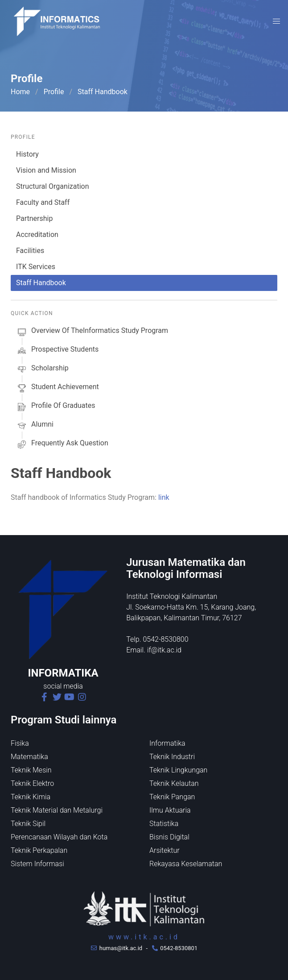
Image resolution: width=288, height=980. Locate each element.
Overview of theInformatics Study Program (92, 332)
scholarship (42, 370)
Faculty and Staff (43, 202)
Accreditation (37, 235)
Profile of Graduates (56, 407)
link (164, 497)
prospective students (57, 351)
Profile (54, 92)
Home (20, 92)
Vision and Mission (46, 170)
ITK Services (36, 267)
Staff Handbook (41, 283)
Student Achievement (58, 388)
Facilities (30, 251)
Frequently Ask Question (62, 444)
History (27, 154)
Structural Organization (53, 186)
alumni (35, 426)
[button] (276, 21)
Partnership (34, 218)
